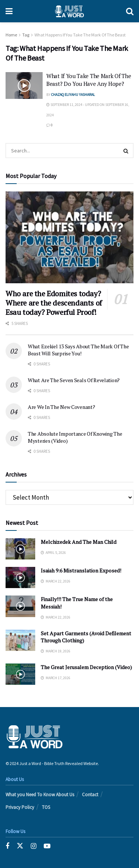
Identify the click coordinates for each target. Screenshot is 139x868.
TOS (46, 807)
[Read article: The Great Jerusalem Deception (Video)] (20, 674)
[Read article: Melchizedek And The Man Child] (20, 549)
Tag (26, 35)
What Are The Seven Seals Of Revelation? (74, 380)
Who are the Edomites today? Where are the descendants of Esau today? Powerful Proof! (54, 303)
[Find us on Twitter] (20, 846)
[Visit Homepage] (69, 11)
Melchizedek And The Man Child (79, 542)
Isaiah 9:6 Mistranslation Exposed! (81, 570)
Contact (90, 795)
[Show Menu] (9, 11)
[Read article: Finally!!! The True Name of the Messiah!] (20, 606)
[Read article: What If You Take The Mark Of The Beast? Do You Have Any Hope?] (24, 85)
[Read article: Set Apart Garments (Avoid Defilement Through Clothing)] (20, 640)
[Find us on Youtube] (47, 846)
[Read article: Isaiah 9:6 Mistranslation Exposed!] (20, 577)
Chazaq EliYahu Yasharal (73, 95)
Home (11, 35)
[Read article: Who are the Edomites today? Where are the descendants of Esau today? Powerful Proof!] (69, 237)
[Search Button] (130, 11)
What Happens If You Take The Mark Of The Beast (80, 35)
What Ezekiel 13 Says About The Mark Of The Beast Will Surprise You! (78, 350)
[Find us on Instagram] (34, 846)
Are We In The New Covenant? (61, 407)
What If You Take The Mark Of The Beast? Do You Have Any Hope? (89, 80)
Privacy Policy (20, 807)
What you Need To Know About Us (40, 795)
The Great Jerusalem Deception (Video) (86, 667)
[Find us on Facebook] (7, 846)
